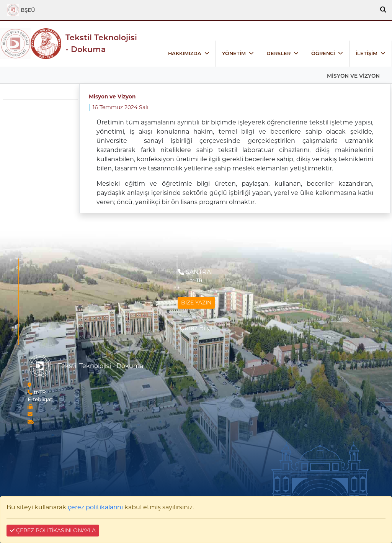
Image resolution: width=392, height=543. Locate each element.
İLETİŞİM (367, 53)
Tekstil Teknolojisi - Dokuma (101, 43)
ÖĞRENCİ (323, 53)
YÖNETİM (234, 53)
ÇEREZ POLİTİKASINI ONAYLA (53, 530)
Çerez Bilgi (196, 328)
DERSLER (278, 53)
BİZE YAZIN (196, 303)
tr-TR (37, 392)
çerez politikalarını (95, 507)
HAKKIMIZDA (185, 53)
